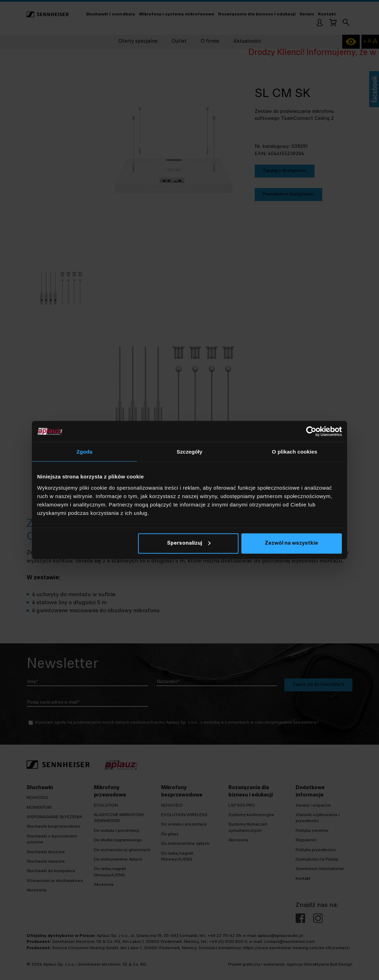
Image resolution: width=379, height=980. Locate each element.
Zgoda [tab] (84, 452)
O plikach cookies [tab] (294, 452)
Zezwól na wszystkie (291, 543)
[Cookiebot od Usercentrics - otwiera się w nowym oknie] (311, 432)
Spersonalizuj (189, 543)
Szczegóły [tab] (189, 452)
